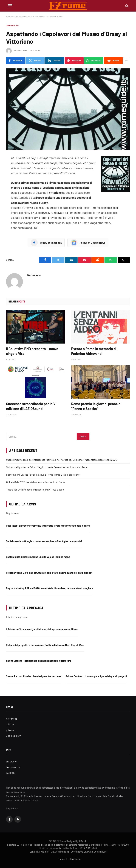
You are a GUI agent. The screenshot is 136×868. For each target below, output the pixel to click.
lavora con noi (14, 767)
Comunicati (12, 26)
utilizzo (10, 724)
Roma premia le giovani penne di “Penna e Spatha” (96, 406)
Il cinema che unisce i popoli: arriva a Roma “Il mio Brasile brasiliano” (43, 475)
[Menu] (10, 6)
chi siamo (11, 761)
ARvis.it (83, 841)
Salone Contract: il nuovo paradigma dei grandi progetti (96, 676)
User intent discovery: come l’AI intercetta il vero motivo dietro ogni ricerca (48, 526)
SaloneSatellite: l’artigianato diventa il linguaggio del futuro (39, 661)
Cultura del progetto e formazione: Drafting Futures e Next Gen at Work (45, 645)
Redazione (22, 50)
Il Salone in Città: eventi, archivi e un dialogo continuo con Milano (42, 629)
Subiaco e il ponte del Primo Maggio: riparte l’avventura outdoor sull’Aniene (46, 467)
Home (9, 16)
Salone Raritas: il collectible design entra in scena (34, 676)
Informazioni (75, 859)
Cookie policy (13, 736)
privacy (10, 730)
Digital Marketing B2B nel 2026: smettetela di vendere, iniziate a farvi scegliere (50, 588)
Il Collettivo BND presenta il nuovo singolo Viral (32, 351)
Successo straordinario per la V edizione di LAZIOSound (31, 406)
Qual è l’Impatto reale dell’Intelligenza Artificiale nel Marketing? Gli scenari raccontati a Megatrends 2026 (61, 460)
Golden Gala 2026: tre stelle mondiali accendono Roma (36, 482)
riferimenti (12, 719)
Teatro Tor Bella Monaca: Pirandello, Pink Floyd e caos (35, 490)
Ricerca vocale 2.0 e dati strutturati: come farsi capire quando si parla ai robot (49, 573)
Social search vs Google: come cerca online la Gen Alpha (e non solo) (44, 541)
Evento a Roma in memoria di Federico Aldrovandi (94, 351)
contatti (10, 773)
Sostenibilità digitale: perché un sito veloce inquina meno (38, 557)
